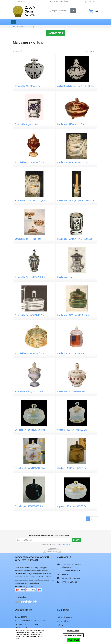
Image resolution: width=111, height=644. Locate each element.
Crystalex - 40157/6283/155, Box (29, 506)
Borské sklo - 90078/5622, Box (28, 86)
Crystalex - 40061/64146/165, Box (72, 468)
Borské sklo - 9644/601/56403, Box (30, 277)
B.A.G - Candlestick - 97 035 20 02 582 (30, 621)
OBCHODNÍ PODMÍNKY (59, 2)
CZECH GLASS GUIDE (70, 582)
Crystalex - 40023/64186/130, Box (30, 430)
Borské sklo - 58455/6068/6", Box (29, 353)
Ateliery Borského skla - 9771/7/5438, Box (76, 86)
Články (60, 625)
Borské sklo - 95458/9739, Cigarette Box (75, 239)
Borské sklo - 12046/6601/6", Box (29, 162)
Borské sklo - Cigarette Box (26, 124)
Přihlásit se (92, 2)
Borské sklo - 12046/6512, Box (71, 124)
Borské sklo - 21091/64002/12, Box (30, 201)
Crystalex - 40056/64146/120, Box (30, 468)
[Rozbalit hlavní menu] (14, 22)
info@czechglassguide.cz (72, 578)
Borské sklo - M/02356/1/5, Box (71, 392)
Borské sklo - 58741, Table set (28, 239)
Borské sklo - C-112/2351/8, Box (29, 392)
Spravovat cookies (73, 631)
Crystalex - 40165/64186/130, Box (72, 506)
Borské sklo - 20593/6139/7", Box (29, 315)
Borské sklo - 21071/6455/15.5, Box (73, 315)
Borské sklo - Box (65, 277)
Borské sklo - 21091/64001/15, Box (73, 162)
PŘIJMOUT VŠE (73, 640)
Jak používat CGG (65, 618)
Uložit (76, 540)
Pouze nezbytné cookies (73, 635)
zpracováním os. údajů (63, 544)
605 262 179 (22, 2)
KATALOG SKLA (56, 33)
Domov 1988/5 (21, 617)
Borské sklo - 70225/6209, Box (71, 353)
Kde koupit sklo (64, 621)
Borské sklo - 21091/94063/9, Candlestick (76, 201)
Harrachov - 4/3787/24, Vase (26, 625)
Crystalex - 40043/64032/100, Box (72, 430)
